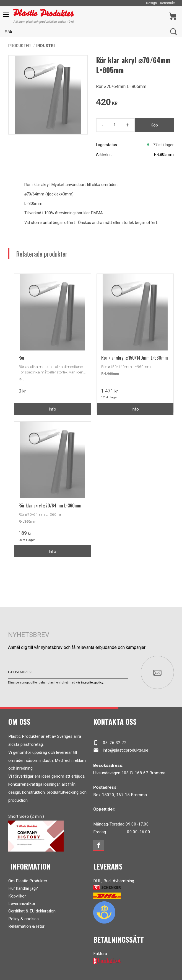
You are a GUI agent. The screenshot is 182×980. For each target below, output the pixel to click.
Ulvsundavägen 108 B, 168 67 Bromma (129, 773)
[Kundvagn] (173, 16)
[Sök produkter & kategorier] (85, 32)
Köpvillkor (17, 896)
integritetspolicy (92, 683)
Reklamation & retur (26, 926)
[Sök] (173, 32)
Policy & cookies (24, 919)
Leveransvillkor (22, 904)
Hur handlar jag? (23, 888)
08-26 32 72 (110, 743)
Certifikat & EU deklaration (32, 911)
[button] (5, 16)
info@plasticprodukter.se (121, 750)
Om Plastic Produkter (28, 881)
